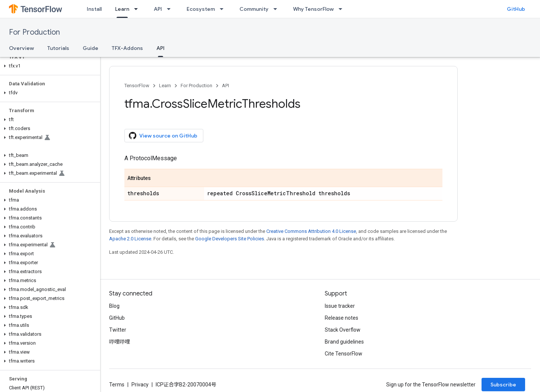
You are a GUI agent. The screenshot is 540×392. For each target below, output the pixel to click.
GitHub (516, 9)
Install (94, 9)
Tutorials (58, 48)
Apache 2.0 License (130, 239)
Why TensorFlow (313, 9)
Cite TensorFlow (344, 354)
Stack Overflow (343, 330)
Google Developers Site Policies (230, 239)
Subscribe (503, 385)
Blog (114, 306)
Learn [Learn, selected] (122, 9)
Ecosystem (201, 9)
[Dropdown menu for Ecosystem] (224, 9)
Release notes (342, 318)
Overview (21, 48)
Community (254, 9)
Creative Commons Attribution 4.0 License (311, 231)
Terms (117, 385)
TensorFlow (137, 86)
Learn (165, 86)
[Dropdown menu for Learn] (138, 9)
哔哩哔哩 (120, 342)
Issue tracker (340, 306)
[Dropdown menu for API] (171, 9)
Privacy (140, 385)
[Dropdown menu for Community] (277, 9)
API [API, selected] (161, 48)
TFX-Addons (127, 48)
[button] (49, 66)
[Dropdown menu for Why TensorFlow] (343, 9)
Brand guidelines (344, 342)
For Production (34, 32)
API (158, 9)
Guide (90, 48)
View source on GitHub (163, 136)
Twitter (118, 330)
